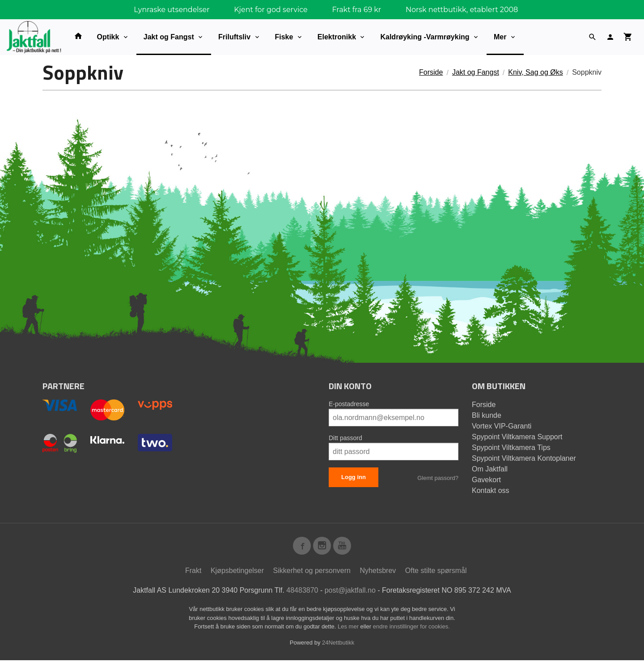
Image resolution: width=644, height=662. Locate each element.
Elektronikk (337, 37)
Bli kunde (487, 415)
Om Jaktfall (490, 469)
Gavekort (486, 480)
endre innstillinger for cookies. (411, 628)
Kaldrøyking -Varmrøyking (425, 37)
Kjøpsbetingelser (237, 572)
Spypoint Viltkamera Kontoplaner (524, 458)
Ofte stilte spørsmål (436, 572)
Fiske (284, 37)
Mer (500, 37)
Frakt (193, 572)
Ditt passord (345, 438)
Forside (431, 72)
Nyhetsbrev (378, 572)
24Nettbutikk (338, 644)
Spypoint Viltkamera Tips (511, 448)
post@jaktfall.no (350, 592)
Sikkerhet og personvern (312, 572)
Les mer (349, 628)
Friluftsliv (234, 37)
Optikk (108, 37)
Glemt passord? (438, 478)
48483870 (302, 592)
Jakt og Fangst (169, 37)
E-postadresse (349, 404)
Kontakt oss (491, 490)
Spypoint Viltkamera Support (517, 437)
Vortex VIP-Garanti (502, 426)
